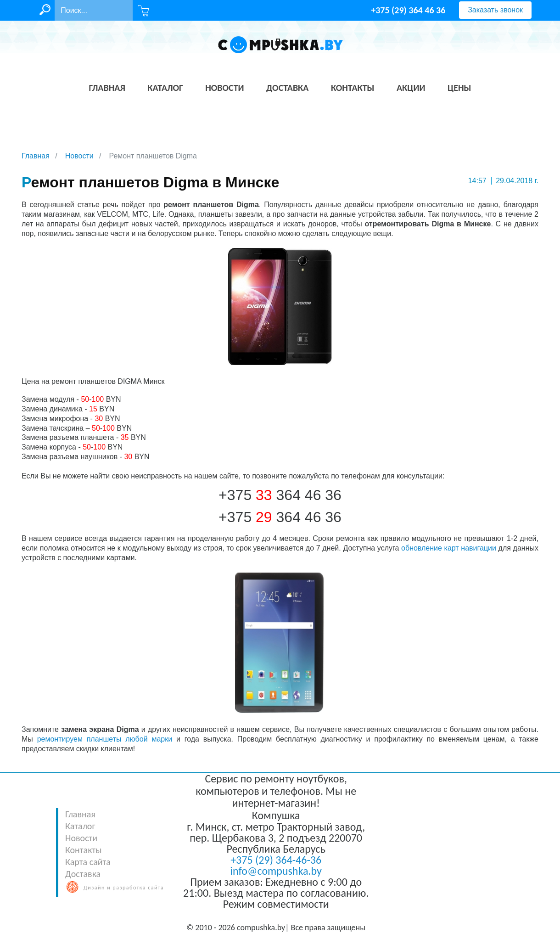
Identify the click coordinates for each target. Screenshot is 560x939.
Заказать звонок (495, 10)
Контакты (83, 850)
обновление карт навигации (449, 548)
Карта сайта (88, 862)
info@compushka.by (276, 871)
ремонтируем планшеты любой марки (105, 739)
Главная (80, 814)
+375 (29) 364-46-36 (276, 860)
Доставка (83, 874)
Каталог (80, 826)
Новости (81, 838)
